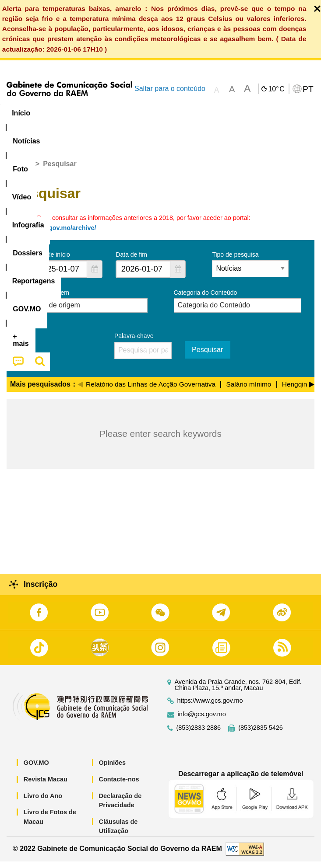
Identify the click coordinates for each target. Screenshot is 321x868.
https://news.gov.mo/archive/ (53, 235)
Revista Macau (46, 786)
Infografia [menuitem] (177, 113)
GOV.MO (36, 770)
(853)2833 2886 (199, 735)
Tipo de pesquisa (235, 261)
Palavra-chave (134, 343)
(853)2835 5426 (261, 735)
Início (23, 171)
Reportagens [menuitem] (278, 113)
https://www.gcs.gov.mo (210, 708)
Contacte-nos (119, 786)
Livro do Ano (43, 802)
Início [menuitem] (21, 113)
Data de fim (131, 261)
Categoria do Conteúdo (206, 300)
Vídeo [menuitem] (134, 113)
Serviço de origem (44, 300)
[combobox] (60, 276)
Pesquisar (207, 357)
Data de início (51, 261)
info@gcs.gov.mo (202, 721)
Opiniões (113, 770)
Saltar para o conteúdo (170, 89)
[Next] (312, 390)
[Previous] (80, 390)
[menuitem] (60, 113)
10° (276, 89)
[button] (95, 276)
